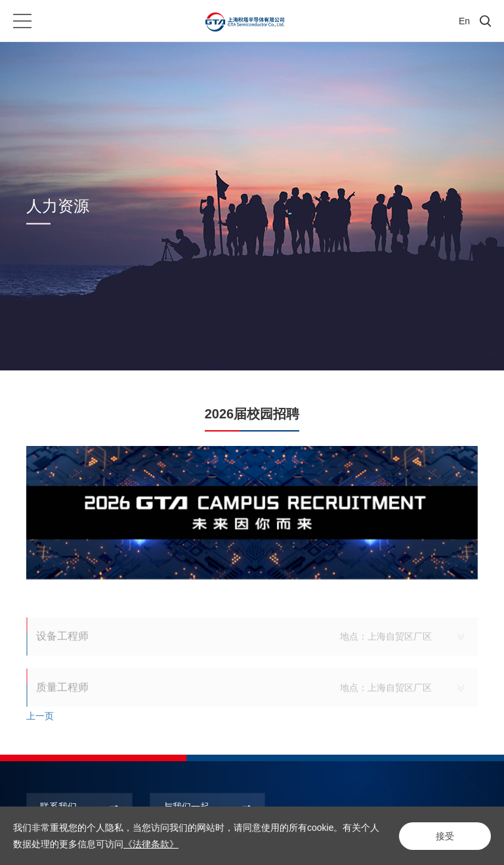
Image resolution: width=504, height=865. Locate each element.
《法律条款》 (151, 844)
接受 (445, 836)
